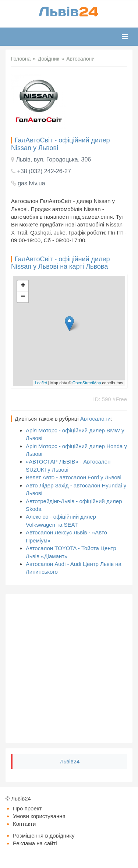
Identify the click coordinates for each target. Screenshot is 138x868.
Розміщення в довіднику (44, 836)
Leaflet (41, 383)
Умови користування (39, 816)
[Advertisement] (69, 669)
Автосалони (95, 419)
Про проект (27, 808)
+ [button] (23, 286)
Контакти (24, 824)
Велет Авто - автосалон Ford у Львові (74, 477)
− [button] (23, 297)
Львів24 (70, 761)
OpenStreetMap (87, 383)
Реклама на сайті (35, 843)
